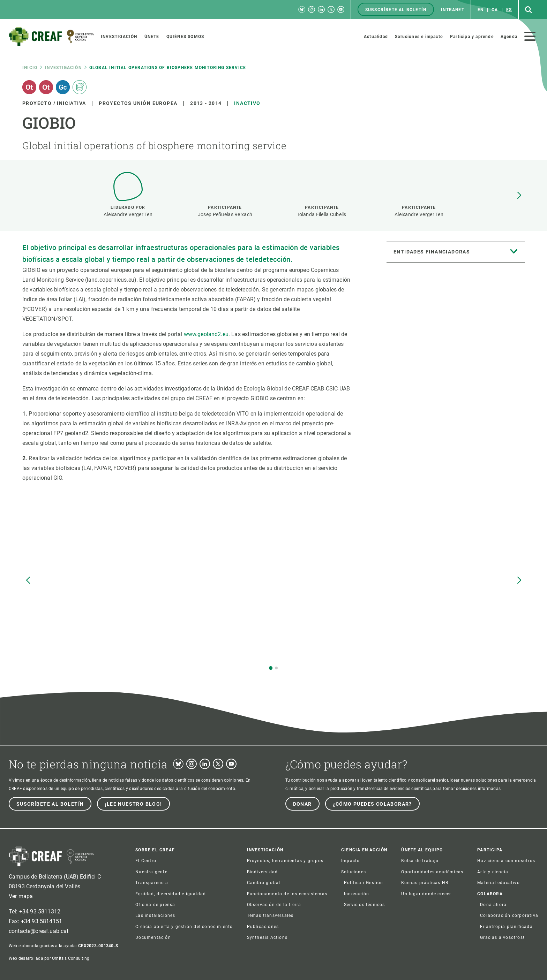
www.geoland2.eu (206, 334)
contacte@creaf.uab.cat (39, 931)
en (481, 10)
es (509, 10)
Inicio (30, 68)
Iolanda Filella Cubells (322, 214)
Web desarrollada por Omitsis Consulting (49, 958)
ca (495, 10)
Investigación (63, 68)
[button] (519, 196)
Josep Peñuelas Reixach (225, 214)
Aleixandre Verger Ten (128, 214)
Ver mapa (21, 896)
